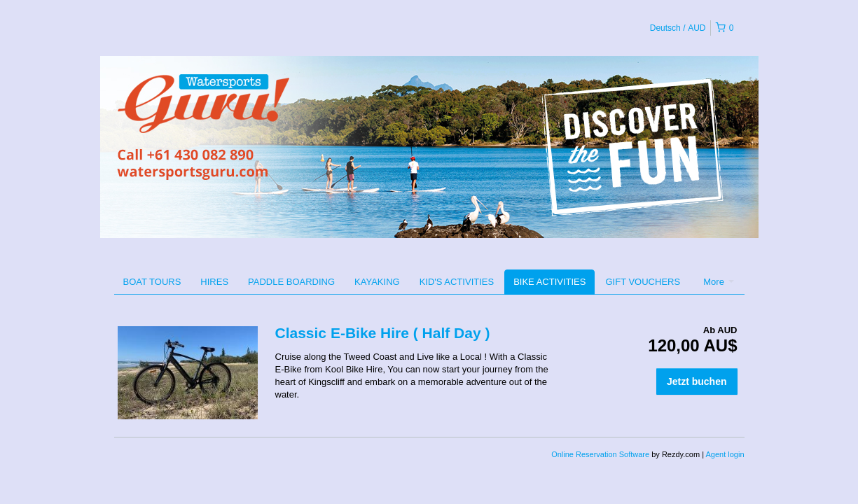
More (718, 282)
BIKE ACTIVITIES (549, 282)
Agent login (725, 454)
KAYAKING (377, 282)
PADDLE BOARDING (291, 282)
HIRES (214, 282)
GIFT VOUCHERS (643, 282)
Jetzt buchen (697, 381)
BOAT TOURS (152, 282)
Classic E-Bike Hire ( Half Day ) (383, 333)
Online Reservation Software (600, 454)
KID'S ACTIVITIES (457, 282)
